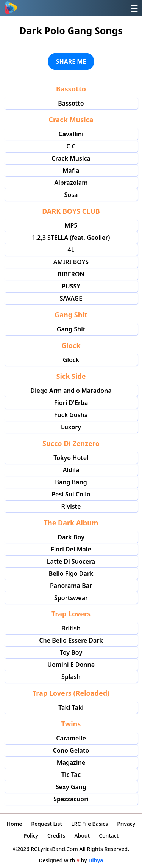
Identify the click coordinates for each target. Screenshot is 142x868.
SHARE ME (71, 61)
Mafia (71, 170)
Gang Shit (71, 329)
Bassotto (71, 103)
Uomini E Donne (71, 665)
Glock (71, 360)
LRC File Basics (90, 824)
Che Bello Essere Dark (71, 640)
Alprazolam (71, 183)
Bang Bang (71, 482)
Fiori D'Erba (71, 403)
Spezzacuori (71, 799)
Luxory (71, 427)
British (71, 628)
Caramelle (71, 738)
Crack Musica (71, 158)
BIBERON (71, 274)
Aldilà (71, 470)
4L (71, 250)
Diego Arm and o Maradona (71, 391)
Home (14, 824)
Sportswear (71, 598)
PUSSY (71, 286)
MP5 (71, 225)
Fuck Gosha (71, 415)
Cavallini (71, 134)
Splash (71, 677)
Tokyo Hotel (71, 458)
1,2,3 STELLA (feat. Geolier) (71, 238)
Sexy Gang (71, 787)
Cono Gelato (71, 750)
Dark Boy (71, 537)
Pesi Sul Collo (71, 494)
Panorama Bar (71, 586)
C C (71, 146)
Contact (109, 836)
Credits (56, 836)
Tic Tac (71, 775)
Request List (47, 824)
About (82, 836)
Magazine (71, 762)
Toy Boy (71, 652)
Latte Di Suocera (71, 561)
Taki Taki (71, 707)
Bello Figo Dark (71, 573)
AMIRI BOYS (71, 262)
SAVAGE (71, 298)
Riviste (71, 506)
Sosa (71, 195)
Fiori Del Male (71, 549)
